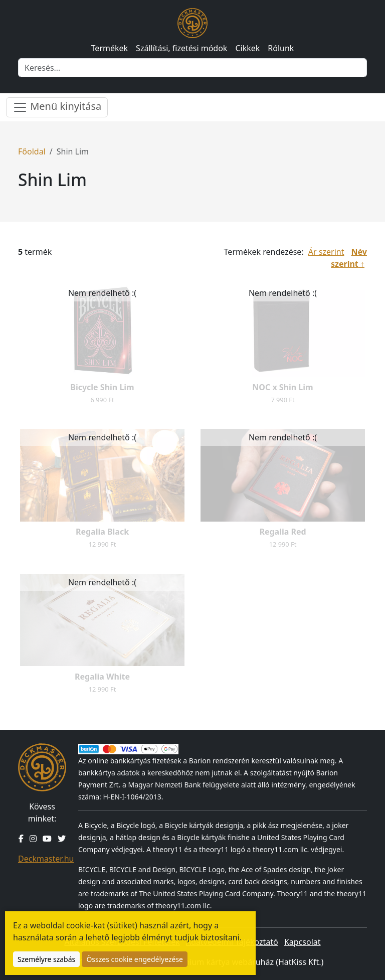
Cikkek (247, 48)
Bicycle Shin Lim (102, 387)
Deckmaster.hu (46, 859)
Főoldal (32, 151)
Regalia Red (282, 532)
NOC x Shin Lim (282, 387)
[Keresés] (192, 68)
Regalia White (102, 677)
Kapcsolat (303, 942)
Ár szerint (326, 252)
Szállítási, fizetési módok (181, 48)
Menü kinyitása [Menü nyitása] (57, 107)
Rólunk (281, 48)
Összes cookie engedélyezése (135, 959)
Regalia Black (102, 532)
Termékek (110, 48)
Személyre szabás (46, 959)
